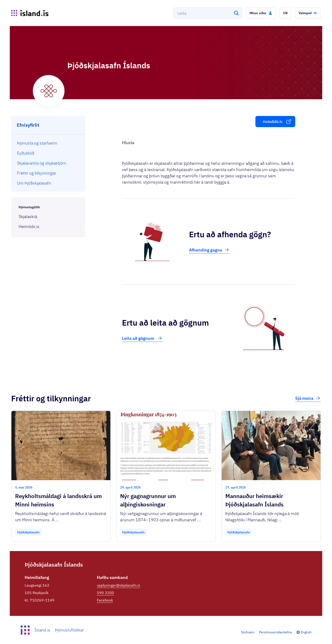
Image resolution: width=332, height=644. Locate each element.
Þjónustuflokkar (69, 630)
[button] (261, 13)
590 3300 (105, 593)
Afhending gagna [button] (209, 250)
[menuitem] (48, 143)
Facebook (105, 600)
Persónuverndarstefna (275, 632)
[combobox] (208, 13)
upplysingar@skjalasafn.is (119, 585)
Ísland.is (42, 630)
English (306, 632)
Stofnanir (248, 632)
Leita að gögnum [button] (142, 338)
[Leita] (236, 13)
